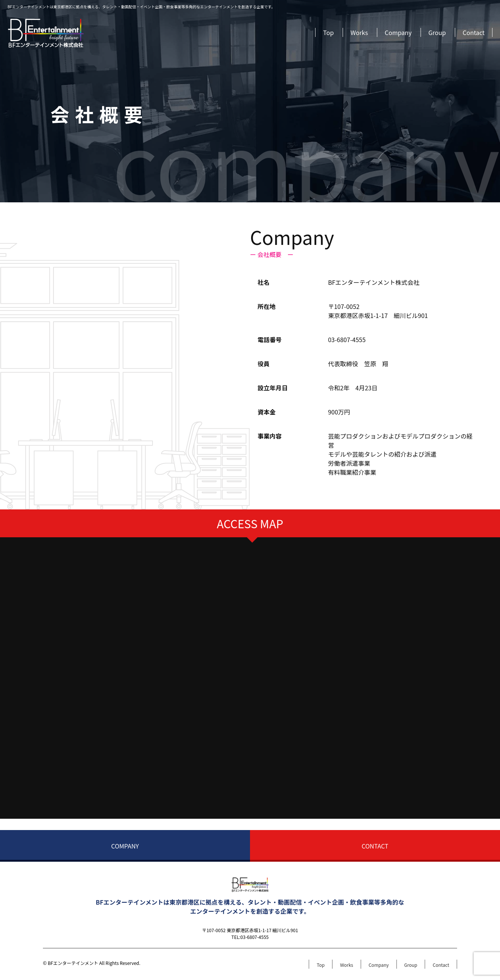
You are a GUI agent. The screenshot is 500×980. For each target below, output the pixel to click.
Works (359, 32)
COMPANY (125, 846)
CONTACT (375, 846)
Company (398, 32)
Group (437, 32)
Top (328, 32)
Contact (474, 32)
